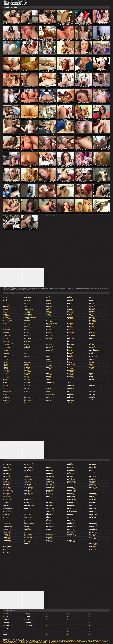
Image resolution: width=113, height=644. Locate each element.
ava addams (5, 513)
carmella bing (6, 551)
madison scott (70, 492)
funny (26, 391)
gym (47, 314)
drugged (26, 346)
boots (4, 361)
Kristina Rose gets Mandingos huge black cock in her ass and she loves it (66, 24)
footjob (26, 385)
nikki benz (69, 533)
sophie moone (92, 515)
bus (4, 373)
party (68, 342)
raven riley (91, 480)
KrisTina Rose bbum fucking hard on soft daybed (29, 166)
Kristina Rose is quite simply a (66, 181)
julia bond (48, 498)
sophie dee (91, 512)
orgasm (69, 329)
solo (90, 307)
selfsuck (69, 390)
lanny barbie (48, 539)
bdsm (4, 338)
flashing (26, 381)
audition (5, 322)
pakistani (69, 337)
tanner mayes (92, 525)
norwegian (70, 313)
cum (25, 313)
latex (47, 376)
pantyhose (70, 340)
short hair (69, 399)
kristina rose (48, 527)
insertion (48, 348)
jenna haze (48, 480)
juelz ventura (49, 495)
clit (4, 399)
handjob (48, 322)
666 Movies (6, 621)
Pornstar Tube (29, 618)
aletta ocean (5, 469)
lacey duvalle (49, 534)
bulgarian (5, 372)
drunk (26, 348)
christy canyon (27, 466)
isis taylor (26, 543)
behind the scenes (7, 343)
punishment (70, 364)
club (25, 296)
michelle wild (70, 507)
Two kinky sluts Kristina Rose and (84, 181)
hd (46, 325)
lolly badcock (70, 481)
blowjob (5, 358)
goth (47, 305)
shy (68, 402)
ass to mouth (6, 320)
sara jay (90, 496)
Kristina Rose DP (11, 87)
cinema (4, 396)
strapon (90, 325)
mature (47, 396)
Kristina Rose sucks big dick (47, 150)
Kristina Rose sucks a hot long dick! (29, 102)
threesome (91, 357)
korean (47, 369)
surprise (91, 329)
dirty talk (26, 332)
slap (90, 296)
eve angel (26, 508)
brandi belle (5, 525)
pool (68, 351)
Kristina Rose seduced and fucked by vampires (84, 40)
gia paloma (27, 522)
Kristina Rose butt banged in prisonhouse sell (102, 40)
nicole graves (70, 527)
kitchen (47, 367)
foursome (26, 387)
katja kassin (48, 508)
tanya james (91, 527)
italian (47, 352)
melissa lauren (70, 499)
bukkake (5, 370)
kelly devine (48, 513)
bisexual (5, 352)
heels (47, 326)
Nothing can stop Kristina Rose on (11, 181)
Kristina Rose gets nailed (11, 150)
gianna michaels (28, 524)
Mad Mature (7, 630)
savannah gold (92, 502)
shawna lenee (92, 505)
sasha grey (91, 499)
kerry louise (48, 521)
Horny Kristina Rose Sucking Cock (83, 55)
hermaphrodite (49, 328)
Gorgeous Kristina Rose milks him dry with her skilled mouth (65, 150)
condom (26, 301)
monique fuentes (71, 513)
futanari (26, 393)
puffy (68, 361)
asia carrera (5, 505)
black (4, 354)
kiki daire (48, 522)
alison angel (5, 480)
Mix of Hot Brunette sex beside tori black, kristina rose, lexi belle (66, 166)
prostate (69, 357)
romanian (69, 373)
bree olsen (5, 533)
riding (69, 372)
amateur (5, 308)
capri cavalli (5, 548)
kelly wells (48, 519)
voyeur (90, 387)
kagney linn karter (50, 504)
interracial (48, 351)
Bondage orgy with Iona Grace (102, 23)
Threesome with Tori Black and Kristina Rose (48, 166)
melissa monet (70, 501)
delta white (27, 484)
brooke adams (6, 540)
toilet (90, 363)
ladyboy (48, 375)
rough (69, 375)
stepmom (91, 319)
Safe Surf (17, 639)
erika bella (27, 504)
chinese (5, 393)
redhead (69, 370)
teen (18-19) (91, 349)
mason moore (70, 495)
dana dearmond (28, 478)
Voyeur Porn (7, 622)
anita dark (5, 495)
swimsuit (91, 334)
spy (90, 316)
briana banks (6, 536)
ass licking (5, 319)
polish (69, 349)
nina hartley (70, 534)
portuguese (70, 352)
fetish (26, 373)
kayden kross (49, 510)
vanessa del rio (92, 545)
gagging (26, 398)
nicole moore (70, 528)
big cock (5, 348)
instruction (48, 349)
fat (25, 369)
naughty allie (70, 522)
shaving (69, 393)
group (47, 313)
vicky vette (91, 549)
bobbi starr (5, 524)
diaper (26, 329)
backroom (5, 331)
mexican (48, 399)
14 (54, 216)
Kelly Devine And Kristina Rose (11, 134)
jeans (47, 360)
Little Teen (6, 628)
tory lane (91, 537)
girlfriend (48, 299)
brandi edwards (6, 527)
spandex (91, 308)
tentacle (90, 352)
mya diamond (70, 515)
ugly (90, 373)
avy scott (5, 519)
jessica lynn (48, 490)
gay (25, 402)
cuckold (26, 311)
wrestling (91, 399)
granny (47, 308)
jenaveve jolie (49, 478)
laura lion (48, 542)
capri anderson (6, 546)
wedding (91, 391)
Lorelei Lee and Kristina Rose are (47, 181)
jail (47, 357)
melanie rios (70, 498)
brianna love (6, 539)
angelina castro (6, 490)
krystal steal (48, 528)
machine (48, 388)
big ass (4, 345)
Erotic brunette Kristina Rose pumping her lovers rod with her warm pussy (48, 40)
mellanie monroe (71, 502)
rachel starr (91, 478)
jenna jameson (49, 481)
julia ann (48, 496)
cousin (26, 307)
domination (27, 338)
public (69, 360)
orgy (68, 331)
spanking (91, 311)
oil (68, 325)
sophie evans (92, 513)
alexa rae (5, 472)
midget (47, 401)
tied (90, 358)
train (90, 366)
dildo (25, 331)
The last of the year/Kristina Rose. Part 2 (102, 150)
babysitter (5, 329)
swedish (91, 332)
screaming (70, 385)
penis (68, 343)
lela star (69, 466)
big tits (4, 349)
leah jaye (69, 463)
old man (69, 328)
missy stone (70, 510)
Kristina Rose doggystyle (47, 118)
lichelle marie (70, 475)
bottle (4, 363)
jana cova (48, 469)
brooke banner (6, 542)
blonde (4, 357)
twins (90, 369)
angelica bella (6, 489)
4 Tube (6, 635)
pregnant (69, 355)
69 (3, 301)
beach (4, 340)
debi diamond (27, 483)
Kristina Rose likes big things (83, 87)
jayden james (49, 475)
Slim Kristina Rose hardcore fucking (84, 166)
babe (4, 328)
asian (4, 316)
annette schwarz (6, 498)
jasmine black (49, 474)
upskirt (90, 379)
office (69, 323)
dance (26, 325)
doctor (26, 334)
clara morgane (27, 469)
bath (4, 334)
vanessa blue (92, 543)
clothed (5, 402)
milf (47, 402)
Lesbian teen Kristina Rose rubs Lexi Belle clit (102, 135)
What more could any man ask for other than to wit (48, 213)
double (26, 342)
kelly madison (49, 516)
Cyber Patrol (10, 639)
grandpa (48, 307)
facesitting (27, 363)
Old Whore (6, 619)
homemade (48, 331)
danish (26, 326)
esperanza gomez (28, 505)
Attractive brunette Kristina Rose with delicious (102, 56)
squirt (90, 317)
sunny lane (91, 518)
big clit (4, 346)
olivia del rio (70, 540)
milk (68, 296)
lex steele (69, 468)
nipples (69, 311)
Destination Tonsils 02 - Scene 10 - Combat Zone (84, 198)
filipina (26, 376)
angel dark (5, 487)
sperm (90, 313)
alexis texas (5, 478)
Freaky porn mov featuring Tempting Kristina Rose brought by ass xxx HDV (83, 119)
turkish (90, 367)
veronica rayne (92, 548)
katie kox (48, 505)
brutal (4, 369)
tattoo (90, 345)
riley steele (91, 484)
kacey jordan (49, 502)
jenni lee (48, 484)
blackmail (5, 355)
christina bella (27, 465)
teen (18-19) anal (92, 351)
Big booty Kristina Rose (102, 102)
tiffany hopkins (92, 533)
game (26, 399)
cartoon (5, 382)
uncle (90, 375)
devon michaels (28, 487)
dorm (26, 340)
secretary (69, 387)
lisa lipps (69, 478)
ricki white (91, 483)
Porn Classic (7, 633)
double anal (27, 343)
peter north (91, 468)
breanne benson (6, 531)
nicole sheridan (71, 531)
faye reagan (27, 516)
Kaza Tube (28, 616)
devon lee (26, 486)
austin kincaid (6, 512)
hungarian (48, 338)
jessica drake (49, 487)
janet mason (48, 472)
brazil (4, 364)
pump (69, 363)
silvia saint (91, 510)
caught (4, 387)
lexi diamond (70, 471)
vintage (90, 385)
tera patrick (91, 531)
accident (5, 305)
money (69, 301)
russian (69, 378)
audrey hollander (6, 508)
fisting (26, 379)
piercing (69, 345)
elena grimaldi (27, 499)
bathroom (5, 335)
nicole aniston (70, 525)
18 (3, 298)
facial (26, 364)
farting (26, 367)
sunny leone (91, 519)
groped (47, 311)
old (68, 326)
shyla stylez (91, 507)
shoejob (69, 396)
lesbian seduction (50, 382)
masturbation (49, 395)
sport (90, 314)
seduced (69, 388)
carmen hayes (6, 552)
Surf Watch (22, 639)
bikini (4, 351)
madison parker (71, 490)
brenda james (6, 534)
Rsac (14, 639)
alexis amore (6, 474)
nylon (69, 319)
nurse (69, 317)
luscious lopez (70, 483)
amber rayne (6, 484)
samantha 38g (92, 493)
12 (51, 216)
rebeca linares (92, 481)
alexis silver (5, 477)
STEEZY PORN (29, 624)
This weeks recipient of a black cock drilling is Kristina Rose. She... (29, 229)
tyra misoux (91, 539)
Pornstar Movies (29, 615)
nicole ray (69, 530)
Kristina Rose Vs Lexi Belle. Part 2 (11, 213)
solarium (91, 305)
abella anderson (6, 466)
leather (47, 379)
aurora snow (6, 510)
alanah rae (5, 468)
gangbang (26, 401)
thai (90, 354)
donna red (27, 492)
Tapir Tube (6, 624)
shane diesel (91, 504)
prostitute (69, 358)
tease (90, 348)
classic (4, 398)
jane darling (48, 471)
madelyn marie (70, 487)
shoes (69, 398)
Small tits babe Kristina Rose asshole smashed (11, 229)
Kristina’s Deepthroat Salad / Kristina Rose (48, 197)
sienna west (91, 508)
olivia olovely (70, 542)
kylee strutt (48, 530)
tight (90, 360)
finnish (26, 378)
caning (4, 379)
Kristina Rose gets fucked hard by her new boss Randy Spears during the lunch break (11, 119)
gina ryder (27, 527)
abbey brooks (6, 465)
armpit (4, 314)
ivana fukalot (49, 463)
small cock (91, 301)
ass (4, 317)
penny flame (91, 465)
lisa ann (69, 477)
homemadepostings (8, 625)
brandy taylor (6, 530)
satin (68, 382)
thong (90, 355)
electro (26, 355)
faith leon (26, 515)
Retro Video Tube (8, 627)
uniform (90, 378)
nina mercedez (70, 536)
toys (90, 364)
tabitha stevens (92, 524)
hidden (47, 329)
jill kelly (47, 492)
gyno (47, 316)
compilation (27, 299)
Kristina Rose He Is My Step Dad (11, 197)
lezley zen (69, 474)
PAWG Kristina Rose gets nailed (65, 134)
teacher (90, 346)
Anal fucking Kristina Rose (102, 166)
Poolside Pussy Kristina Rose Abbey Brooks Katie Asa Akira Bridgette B (47, 71)
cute (25, 319)
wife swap (91, 398)
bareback (5, 332)
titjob (90, 361)
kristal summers (49, 525)
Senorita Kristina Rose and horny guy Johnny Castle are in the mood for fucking (47, 135)
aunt (4, 323)
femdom (26, 372)
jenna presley (49, 483)
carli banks (5, 549)
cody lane (26, 471)
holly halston (27, 537)
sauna (69, 384)
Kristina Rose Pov (29, 118)
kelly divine (48, 515)
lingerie (47, 384)
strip (90, 326)
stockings (91, 322)
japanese (48, 358)
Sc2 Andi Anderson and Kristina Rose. (66, 55)
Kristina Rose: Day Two (102, 181)
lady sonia (48, 537)
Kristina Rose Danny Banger (29, 197)
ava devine (5, 515)
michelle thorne (71, 505)
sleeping (91, 299)
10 (48, 216)
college (26, 298)
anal (4, 310)
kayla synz (48, 512)
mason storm (70, 496)
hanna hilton (27, 534)
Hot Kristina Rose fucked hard (47, 102)
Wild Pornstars (29, 625)
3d (3, 299)
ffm (25, 375)
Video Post (28, 613)
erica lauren (27, 502)
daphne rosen (27, 480)
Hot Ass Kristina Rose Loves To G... (29, 87)
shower (69, 401)
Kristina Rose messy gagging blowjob (29, 181)
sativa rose (91, 501)
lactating (48, 373)
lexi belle (69, 469)
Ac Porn (27, 619)
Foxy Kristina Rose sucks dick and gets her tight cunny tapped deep (102, 119)
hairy (47, 320)
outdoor (69, 332)
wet (90, 393)
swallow (91, 331)
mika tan (69, 508)
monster (69, 302)
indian (47, 345)
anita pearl (5, 496)
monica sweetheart (71, 512)
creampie (26, 308)
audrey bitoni (6, 507)
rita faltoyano (92, 486)
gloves (47, 304)
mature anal (48, 398)
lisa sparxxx (70, 480)
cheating (5, 390)
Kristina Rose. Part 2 (47, 23)
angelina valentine (7, 492)
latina (47, 378)
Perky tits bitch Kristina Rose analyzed (84, 150)
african (4, 307)
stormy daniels (92, 516)
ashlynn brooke (6, 504)
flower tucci (27, 518)
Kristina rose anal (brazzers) (84, 102)
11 (49, 216)
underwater (91, 376)
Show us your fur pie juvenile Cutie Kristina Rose (11, 40)
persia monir (91, 466)
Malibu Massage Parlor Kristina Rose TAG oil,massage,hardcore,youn (66, 40)
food (25, 384)
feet (25, 370)
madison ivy (70, 489)
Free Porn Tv (7, 616)
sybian (90, 338)
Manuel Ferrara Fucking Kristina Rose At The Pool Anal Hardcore (11, 56)
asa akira (5, 502)
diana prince (27, 490)
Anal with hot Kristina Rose (65, 87)
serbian (69, 391)
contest (26, 302)
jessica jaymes (49, 489)
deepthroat (27, 328)
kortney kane (49, 524)
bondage (5, 360)
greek (47, 310)
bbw (4, 337)
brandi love (5, 528)
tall (89, 343)
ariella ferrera (6, 501)
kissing (47, 366)
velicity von (91, 546)
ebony (26, 354)
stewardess (91, 320)
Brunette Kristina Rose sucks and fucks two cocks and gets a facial (30, 40)
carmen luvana (27, 463)
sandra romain (92, 495)
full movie (26, 390)
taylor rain (91, 528)
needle (69, 310)
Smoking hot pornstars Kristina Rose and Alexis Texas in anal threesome (84, 213)
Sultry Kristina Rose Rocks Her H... (102, 71)
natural (69, 308)
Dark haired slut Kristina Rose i (30, 213)
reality (69, 369)
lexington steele (71, 472)
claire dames (27, 468)
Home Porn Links (8, 615)
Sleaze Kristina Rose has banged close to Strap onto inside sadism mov (29, 135)
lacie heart (48, 536)
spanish (90, 310)
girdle (47, 298)
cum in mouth (27, 314)
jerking (47, 361)
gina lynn (26, 525)
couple (26, 305)
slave (90, 298)
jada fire (48, 468)
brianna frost (6, 537)
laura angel (48, 540)
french (26, 388)
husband (48, 340)
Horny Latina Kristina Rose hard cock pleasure (11, 103)
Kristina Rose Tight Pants (66, 71)
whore (90, 395)
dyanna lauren (27, 493)
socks (90, 304)
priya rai (91, 471)
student (90, 328)
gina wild (26, 528)
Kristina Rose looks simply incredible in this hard (65, 213)
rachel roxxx (91, 477)
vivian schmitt (92, 552)
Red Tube (6, 618)
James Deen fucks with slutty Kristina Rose (83, 134)
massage (48, 393)
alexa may (5, 471)
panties (69, 338)
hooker (47, 332)
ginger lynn (27, 530)
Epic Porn (6, 613)
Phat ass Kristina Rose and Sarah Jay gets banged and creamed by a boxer (84, 24)
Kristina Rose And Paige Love (30, 55)
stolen (90, 323)
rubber (69, 376)
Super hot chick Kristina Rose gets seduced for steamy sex (66, 119)
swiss (90, 337)
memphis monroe (71, 504)
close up (5, 401)
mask (47, 391)
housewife (48, 334)
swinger (90, 335)
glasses (47, 301)
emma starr (27, 501)
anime (4, 311)
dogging (26, 335)
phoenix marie (92, 469)
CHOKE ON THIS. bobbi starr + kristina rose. (102, 87)
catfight (5, 385)
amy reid (5, 486)
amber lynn (5, 483)
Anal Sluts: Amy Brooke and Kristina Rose (11, 23)
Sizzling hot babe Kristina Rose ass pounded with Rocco (102, 198)
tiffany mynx (91, 534)
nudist (69, 314)
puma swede (91, 472)
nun (68, 316)
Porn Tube (5, 639)
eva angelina (27, 507)
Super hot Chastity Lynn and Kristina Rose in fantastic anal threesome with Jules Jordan (102, 213)
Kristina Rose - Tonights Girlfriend (30, 71)
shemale (69, 395)
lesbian (47, 381)
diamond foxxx (27, 489)
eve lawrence (27, 510)
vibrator (90, 384)
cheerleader (5, 391)
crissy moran (27, 472)
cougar (26, 304)
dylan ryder (27, 495)
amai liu (5, 481)
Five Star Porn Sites (30, 621)
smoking (91, 302)
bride (4, 366)
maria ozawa (70, 493)
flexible (26, 382)
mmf (68, 298)
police (69, 348)
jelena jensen (49, 477)
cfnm (4, 388)
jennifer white (49, 486)
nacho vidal (70, 519)
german (47, 296)
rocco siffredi (92, 487)
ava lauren (5, 516)
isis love (26, 542)
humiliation (48, 337)
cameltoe (5, 378)
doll (25, 337)
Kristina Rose (29, 23)
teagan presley (92, 530)
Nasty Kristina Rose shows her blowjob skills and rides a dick (48, 56)
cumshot (26, 316)
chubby (5, 395)
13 (52, 216)
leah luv (69, 465)
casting (4, 384)
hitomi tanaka (27, 536)
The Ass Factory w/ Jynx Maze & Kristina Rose (11, 71)
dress (26, 345)
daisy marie (27, 477)
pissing (69, 346)
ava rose (5, 518)
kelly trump (48, 518)
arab (4, 313)
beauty (4, 342)
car (4, 381)
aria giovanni (6, 499)
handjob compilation (50, 323)
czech (26, 320)
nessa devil (70, 524)
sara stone (91, 498)
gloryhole (48, 302)
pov (68, 354)
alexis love (5, 475)
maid (47, 390)
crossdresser (27, 310)
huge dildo (48, 335)
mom (68, 299)
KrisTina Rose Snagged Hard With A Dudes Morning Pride (65, 198)
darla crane (27, 481)
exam (26, 358)
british (4, 367)
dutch (26, 349)
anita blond (5, 493)
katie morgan (49, 507)
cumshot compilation (29, 317)
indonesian (48, 346)
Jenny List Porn (29, 622)
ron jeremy (91, 489)
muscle (69, 304)
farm (25, 366)
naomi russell (70, 521)
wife (90, 396)
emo (25, 357)
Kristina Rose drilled (66, 102)
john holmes (48, 493)
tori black (91, 536)
